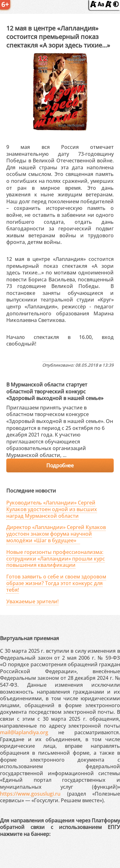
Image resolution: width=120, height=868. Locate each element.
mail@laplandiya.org (24, 732)
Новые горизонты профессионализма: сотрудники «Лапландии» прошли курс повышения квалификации (56, 559)
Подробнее (60, 465)
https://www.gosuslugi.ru (30, 794)
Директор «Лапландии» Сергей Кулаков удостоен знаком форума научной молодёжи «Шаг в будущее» (56, 534)
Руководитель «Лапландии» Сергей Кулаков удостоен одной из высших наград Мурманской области (52, 509)
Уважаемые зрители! (32, 601)
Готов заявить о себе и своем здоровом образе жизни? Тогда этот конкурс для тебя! (56, 583)
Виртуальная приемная (29, 638)
